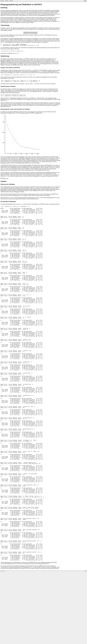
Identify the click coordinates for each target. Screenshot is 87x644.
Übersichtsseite (7, 29)
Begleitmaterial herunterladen (30, 33)
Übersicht (2, 1)
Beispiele (7, 1)
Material (11, 1)
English (85, 1)
